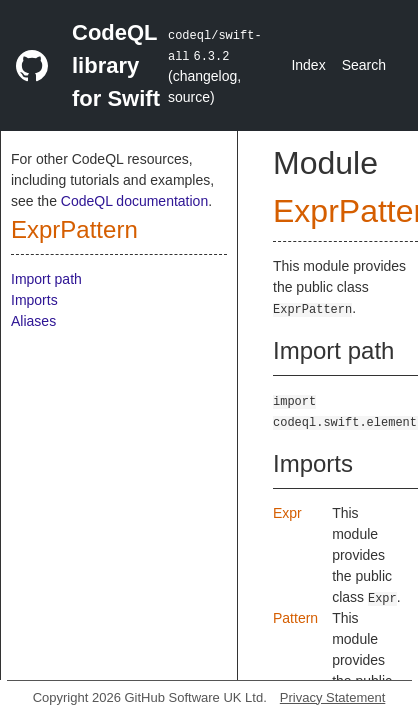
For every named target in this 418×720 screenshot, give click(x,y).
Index (308, 65)
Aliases (33, 321)
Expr (287, 513)
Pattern (295, 618)
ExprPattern (74, 229)
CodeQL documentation (134, 201)
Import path (46, 279)
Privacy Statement (333, 697)
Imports (34, 300)
